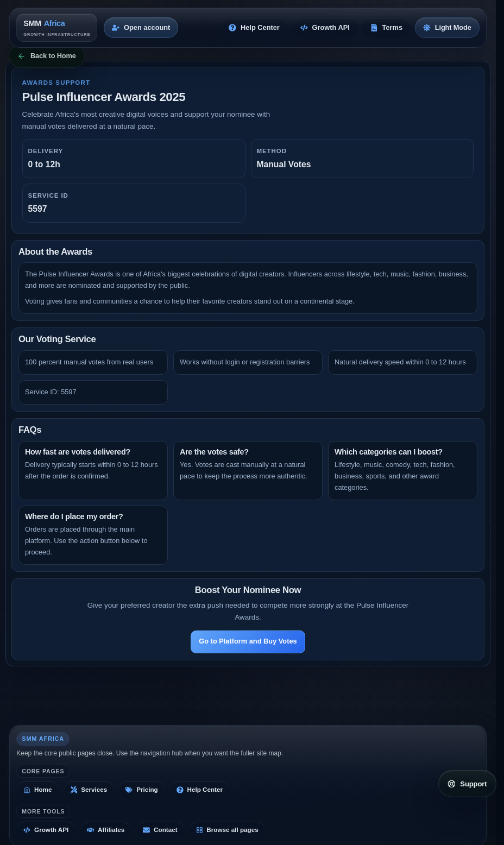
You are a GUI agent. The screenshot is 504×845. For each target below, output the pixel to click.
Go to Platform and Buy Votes (248, 641)
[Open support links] (467, 784)
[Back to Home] (47, 56)
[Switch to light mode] (447, 28)
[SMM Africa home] (57, 27)
